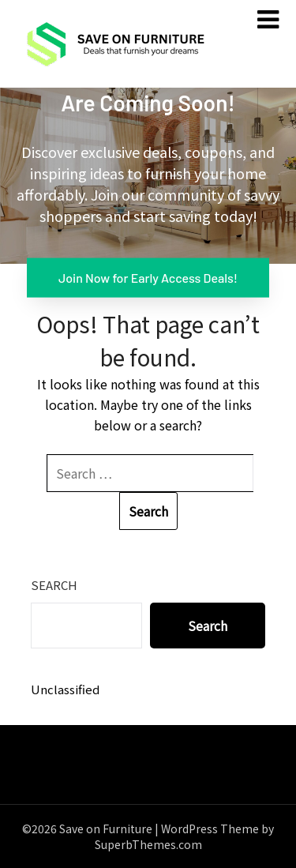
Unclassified (65, 689)
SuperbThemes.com (148, 844)
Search (54, 585)
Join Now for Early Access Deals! (148, 277)
